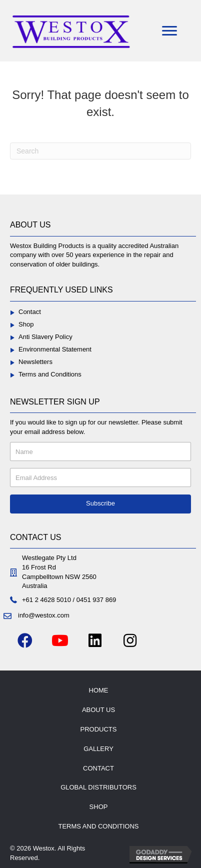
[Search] (100, 151)
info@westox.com (44, 615)
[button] (100, 504)
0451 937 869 (96, 600)
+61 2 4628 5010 (46, 600)
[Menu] (169, 31)
